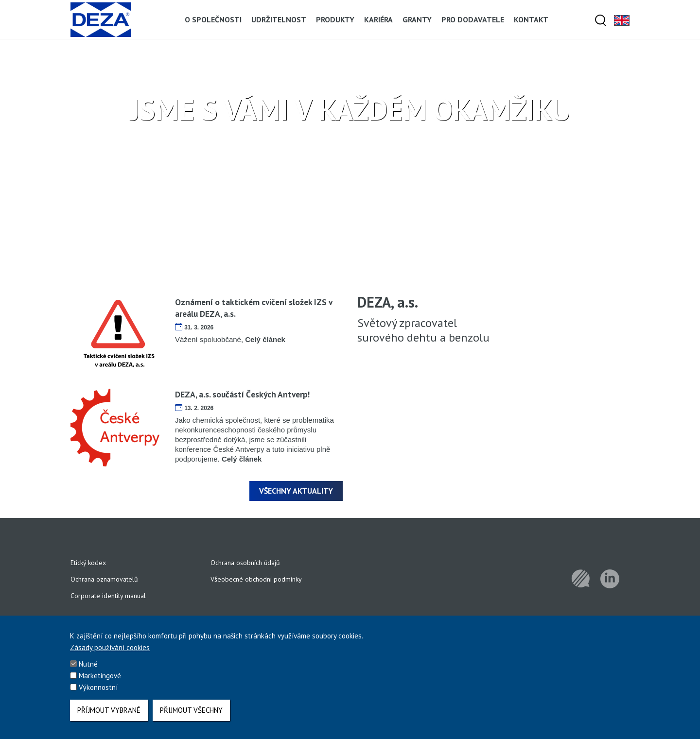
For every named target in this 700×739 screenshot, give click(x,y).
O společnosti (213, 19)
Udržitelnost (279, 19)
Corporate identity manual (108, 596)
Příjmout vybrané (109, 710)
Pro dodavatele (473, 19)
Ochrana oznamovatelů (104, 579)
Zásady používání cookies (110, 649)
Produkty (335, 19)
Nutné (88, 665)
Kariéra (378, 19)
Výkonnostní (98, 689)
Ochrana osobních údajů (245, 563)
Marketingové (100, 677)
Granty (417, 19)
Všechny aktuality (296, 491)
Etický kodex (88, 563)
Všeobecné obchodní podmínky (256, 579)
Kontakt (531, 19)
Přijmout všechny (191, 710)
